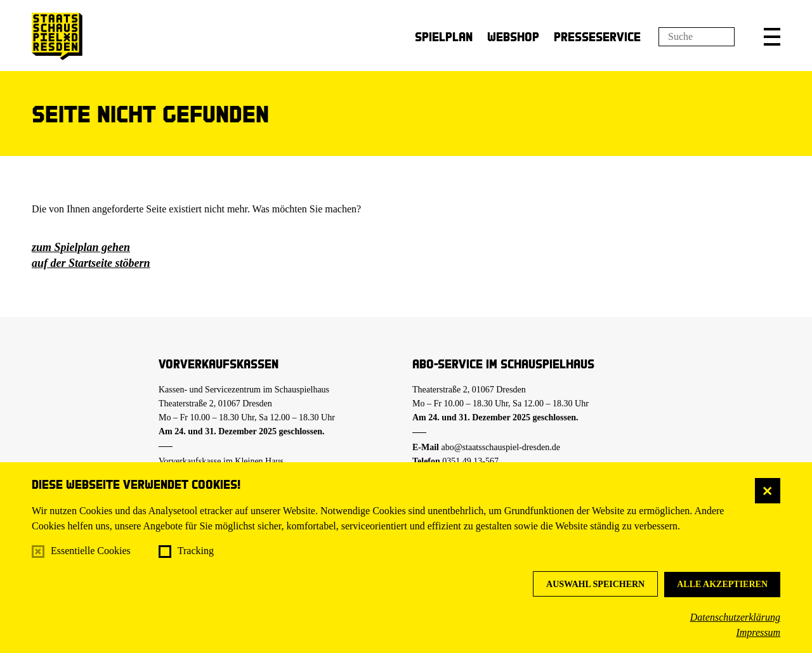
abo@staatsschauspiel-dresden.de (501, 447)
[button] (772, 37)
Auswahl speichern (595, 584)
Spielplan (444, 36)
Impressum (758, 632)
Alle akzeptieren (722, 584)
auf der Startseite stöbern (91, 263)
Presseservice (597, 36)
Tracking (196, 551)
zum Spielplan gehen (81, 247)
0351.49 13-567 (470, 461)
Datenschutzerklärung (735, 617)
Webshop (513, 36)
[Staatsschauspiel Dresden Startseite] (57, 36)
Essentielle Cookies (91, 551)
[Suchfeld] (697, 37)
